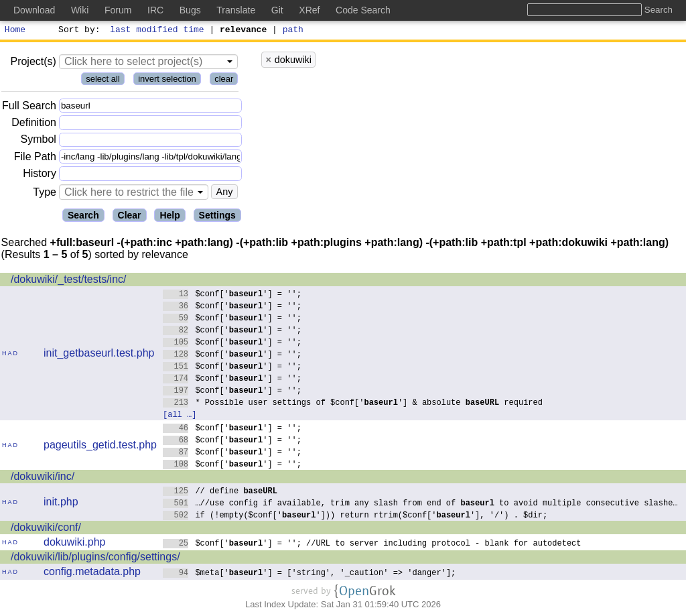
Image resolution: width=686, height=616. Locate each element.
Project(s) (33, 63)
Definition (34, 124)
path (293, 31)
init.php (61, 504)
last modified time (157, 31)
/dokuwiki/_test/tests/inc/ (69, 281)
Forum (118, 10)
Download (34, 10)
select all (103, 81)
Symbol (39, 142)
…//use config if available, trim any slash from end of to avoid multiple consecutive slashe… (420, 504)
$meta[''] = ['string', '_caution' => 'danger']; (310, 574)
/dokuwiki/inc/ (43, 478)
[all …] (180, 416)
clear (224, 81)
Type (45, 194)
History (40, 175)
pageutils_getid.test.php (100, 447)
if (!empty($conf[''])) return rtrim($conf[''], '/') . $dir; (355, 516)
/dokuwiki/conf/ (46, 529)
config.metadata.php (92, 573)
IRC (155, 10)
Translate (236, 10)
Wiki (80, 10)
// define (220, 492)
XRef (309, 10)
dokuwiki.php (75, 544)
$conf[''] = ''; (232, 295)
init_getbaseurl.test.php (99, 355)
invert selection (167, 81)
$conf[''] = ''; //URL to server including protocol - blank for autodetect (372, 545)
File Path (35, 159)
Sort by (77, 31)
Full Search (29, 108)
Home (15, 31)
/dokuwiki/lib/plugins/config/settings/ (95, 559)
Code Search (363, 10)
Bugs (190, 10)
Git (277, 10)
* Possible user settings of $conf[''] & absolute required (353, 404)
